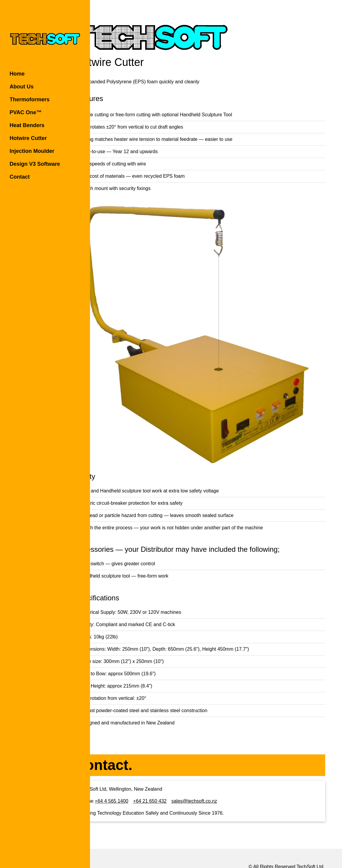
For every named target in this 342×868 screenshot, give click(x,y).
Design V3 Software (35, 164)
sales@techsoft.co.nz (226, 777)
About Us (22, 87)
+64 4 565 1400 (144, 777)
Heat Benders (27, 125)
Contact (20, 177)
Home (17, 74)
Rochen (294, 850)
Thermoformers (30, 100)
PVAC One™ (26, 112)
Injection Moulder (32, 151)
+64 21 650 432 (182, 777)
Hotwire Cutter (28, 138)
